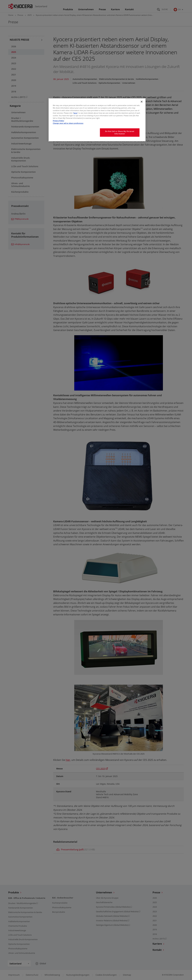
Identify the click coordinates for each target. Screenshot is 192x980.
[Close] (142, 102)
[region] (97, 120)
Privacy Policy (58, 121)
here (75, 113)
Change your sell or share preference (68, 123)
